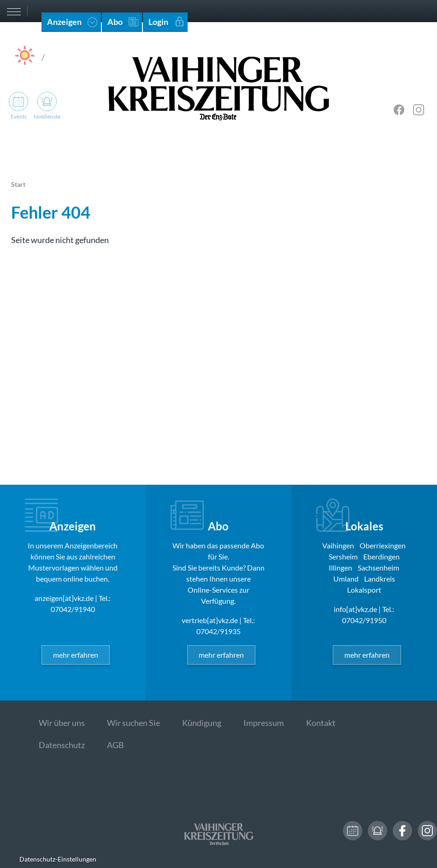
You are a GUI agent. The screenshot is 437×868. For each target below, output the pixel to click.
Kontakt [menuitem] (321, 723)
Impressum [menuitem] (264, 723)
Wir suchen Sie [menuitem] (133, 723)
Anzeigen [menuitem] (64, 22)
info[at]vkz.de (355, 609)
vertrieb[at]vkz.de (210, 620)
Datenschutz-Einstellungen (58, 859)
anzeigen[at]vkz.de (64, 598)
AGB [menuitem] (115, 745)
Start (18, 184)
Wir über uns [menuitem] (62, 723)
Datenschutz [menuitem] (62, 745)
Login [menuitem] (158, 22)
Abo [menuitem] (115, 22)
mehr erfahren (76, 655)
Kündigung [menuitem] (202, 723)
